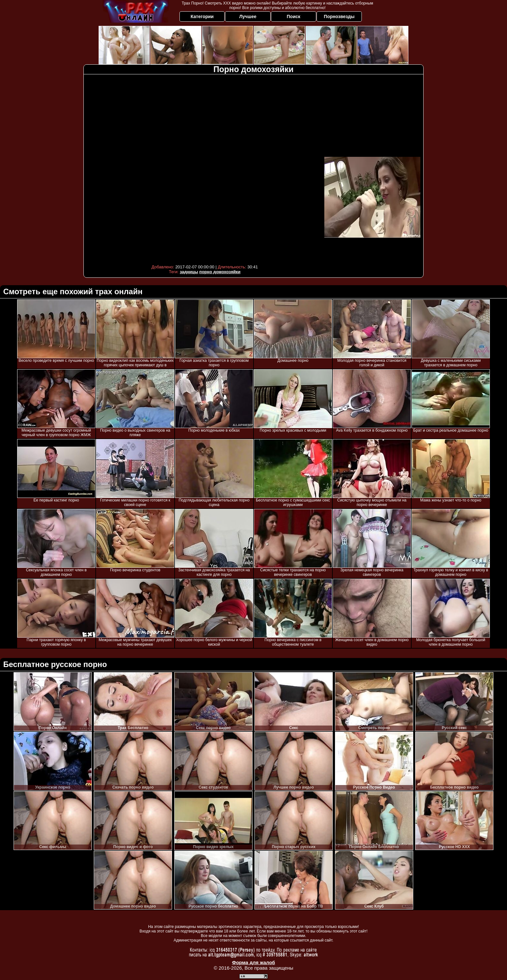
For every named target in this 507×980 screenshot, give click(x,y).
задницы (189, 272)
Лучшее (248, 16)
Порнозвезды (339, 16)
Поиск (294, 16)
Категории (202, 16)
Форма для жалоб (253, 962)
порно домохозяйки (220, 272)
